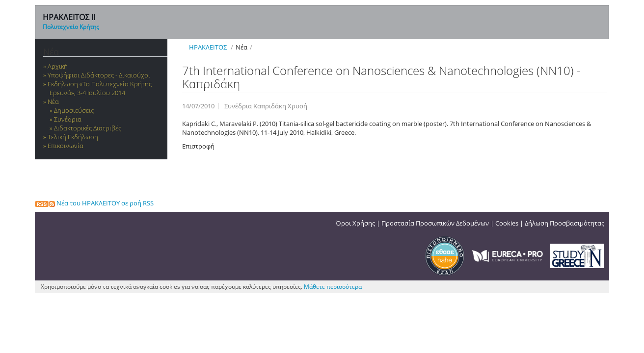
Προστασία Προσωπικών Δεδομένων (435, 223)
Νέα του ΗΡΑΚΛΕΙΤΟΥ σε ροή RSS (94, 203)
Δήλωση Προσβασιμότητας (564, 223)
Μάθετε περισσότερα (333, 287)
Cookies (507, 223)
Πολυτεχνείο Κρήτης (71, 27)
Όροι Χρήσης (355, 223)
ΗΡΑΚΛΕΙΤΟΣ (208, 47)
